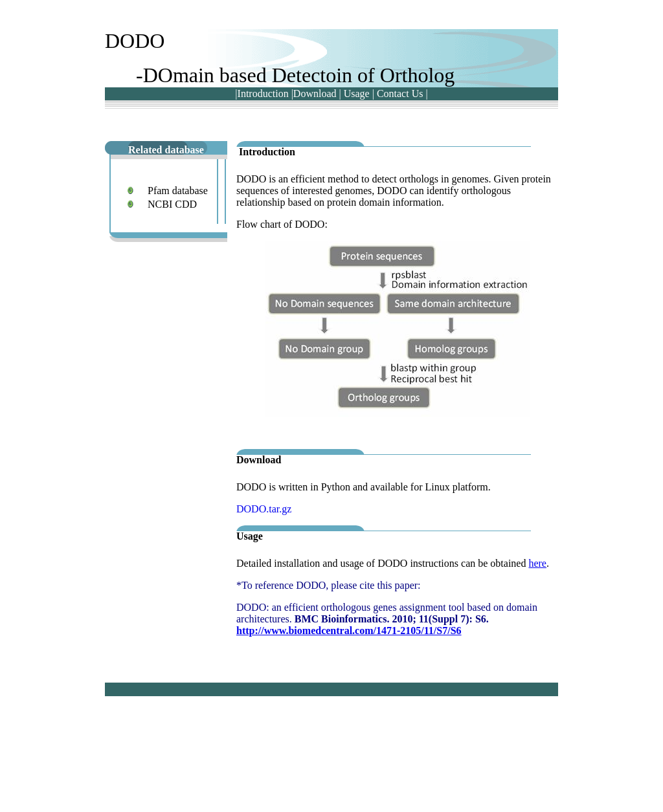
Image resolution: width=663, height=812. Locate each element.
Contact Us (400, 93)
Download (315, 93)
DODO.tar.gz (264, 509)
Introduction (263, 93)
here (537, 563)
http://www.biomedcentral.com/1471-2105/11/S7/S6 (349, 631)
